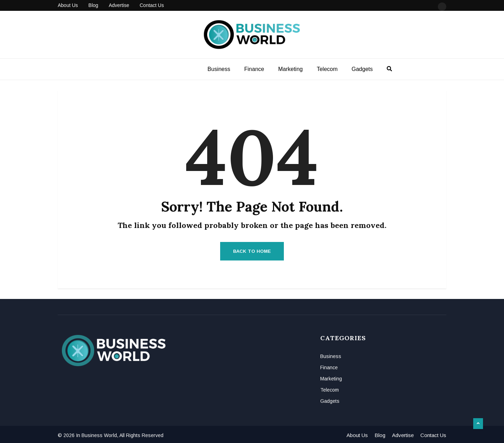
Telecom (327, 69)
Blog (93, 5)
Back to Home (252, 251)
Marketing (290, 69)
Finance (254, 69)
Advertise (119, 5)
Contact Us (152, 5)
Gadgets (362, 69)
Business (219, 69)
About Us (68, 5)
